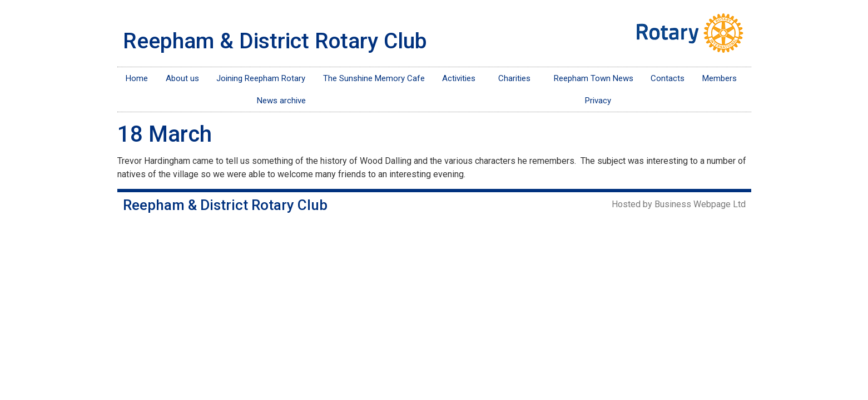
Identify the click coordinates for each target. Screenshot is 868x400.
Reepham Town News (594, 78)
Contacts (668, 78)
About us (182, 78)
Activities (462, 78)
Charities (517, 78)
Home (137, 78)
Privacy (598, 101)
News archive (281, 101)
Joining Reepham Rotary (261, 78)
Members (722, 78)
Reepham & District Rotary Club (275, 41)
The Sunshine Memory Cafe (374, 78)
